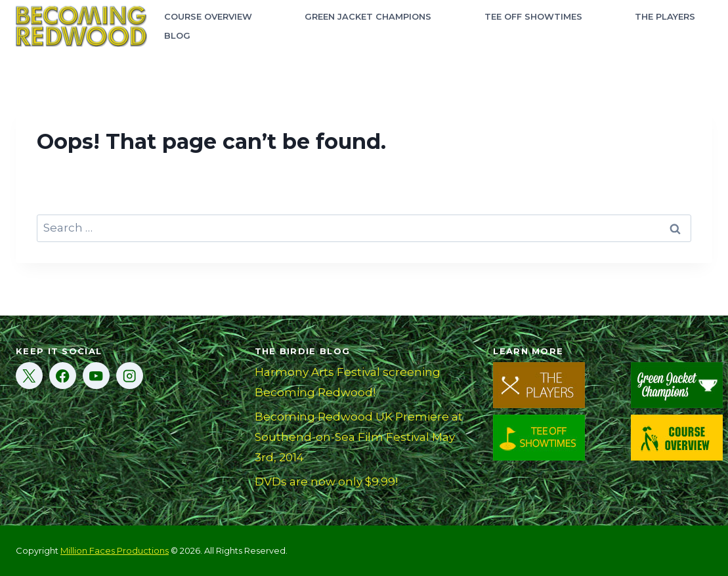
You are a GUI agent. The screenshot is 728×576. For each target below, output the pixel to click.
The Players (665, 16)
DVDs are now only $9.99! (326, 482)
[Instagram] (130, 376)
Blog (177, 35)
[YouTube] (96, 376)
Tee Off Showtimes (533, 16)
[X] (29, 376)
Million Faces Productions (115, 550)
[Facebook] (63, 376)
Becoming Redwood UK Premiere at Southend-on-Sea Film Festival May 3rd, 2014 (359, 437)
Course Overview (208, 16)
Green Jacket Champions (368, 16)
